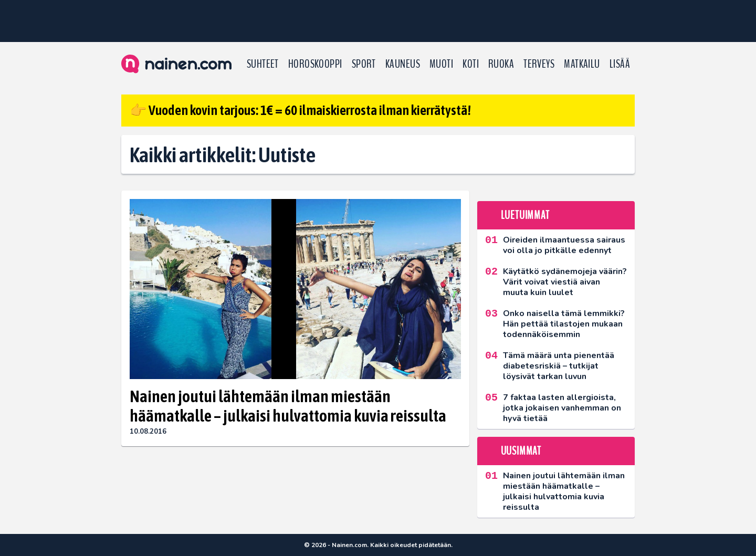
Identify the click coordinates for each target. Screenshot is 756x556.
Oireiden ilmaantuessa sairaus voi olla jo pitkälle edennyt (564, 245)
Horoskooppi (315, 64)
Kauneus (403, 64)
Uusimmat (521, 451)
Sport (364, 64)
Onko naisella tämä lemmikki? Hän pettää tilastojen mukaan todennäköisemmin (564, 324)
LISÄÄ (620, 64)
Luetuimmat (525, 215)
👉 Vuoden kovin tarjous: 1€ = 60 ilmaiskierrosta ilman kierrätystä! (300, 110)
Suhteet (263, 64)
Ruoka (501, 64)
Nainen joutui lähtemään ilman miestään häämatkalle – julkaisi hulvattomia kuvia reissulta (288, 406)
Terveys (539, 64)
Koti (471, 64)
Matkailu (582, 64)
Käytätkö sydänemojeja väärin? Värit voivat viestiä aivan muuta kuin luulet (565, 282)
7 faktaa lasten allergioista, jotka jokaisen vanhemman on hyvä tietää (562, 408)
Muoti (441, 64)
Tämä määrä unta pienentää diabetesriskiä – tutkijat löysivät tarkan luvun (559, 366)
